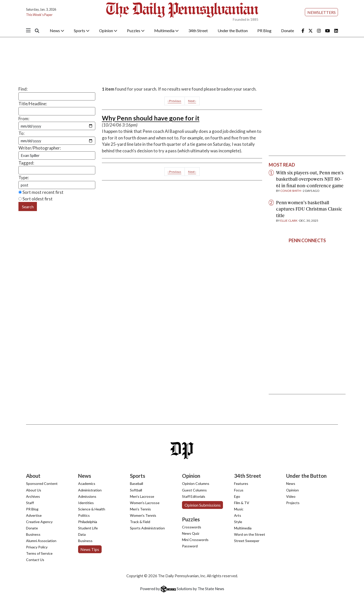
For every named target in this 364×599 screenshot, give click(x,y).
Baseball (136, 483)
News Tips (90, 549)
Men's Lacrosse (142, 496)
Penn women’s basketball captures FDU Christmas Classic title (309, 209)
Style (238, 522)
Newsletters (322, 12)
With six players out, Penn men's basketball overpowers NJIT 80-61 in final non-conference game (310, 179)
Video (291, 496)
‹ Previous (174, 101)
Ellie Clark (289, 221)
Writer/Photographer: (40, 148)
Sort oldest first (36, 199)
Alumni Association (41, 541)
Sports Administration (147, 528)
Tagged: (26, 163)
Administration (90, 490)
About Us (34, 490)
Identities (86, 503)
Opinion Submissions (203, 505)
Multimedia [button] (166, 30)
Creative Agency (39, 522)
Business (33, 534)
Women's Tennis (143, 515)
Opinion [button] (108, 30)
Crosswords (192, 527)
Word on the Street (250, 534)
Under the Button (233, 30)
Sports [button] (82, 30)
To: (21, 133)
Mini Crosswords (195, 540)
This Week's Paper (39, 15)
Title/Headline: (33, 104)
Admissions (87, 496)
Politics (84, 515)
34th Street (198, 30)
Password (190, 546)
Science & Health (92, 509)
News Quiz (191, 533)
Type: (24, 178)
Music (239, 509)
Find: (23, 89)
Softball (136, 490)
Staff (30, 503)
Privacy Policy (37, 547)
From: (24, 119)
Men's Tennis (140, 509)
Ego (237, 496)
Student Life (88, 528)
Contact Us (35, 560)
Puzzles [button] (136, 30)
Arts (238, 515)
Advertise (34, 515)
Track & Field (140, 522)
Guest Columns (194, 490)
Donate (288, 30)
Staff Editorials (194, 496)
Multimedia (243, 528)
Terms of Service (39, 553)
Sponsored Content (42, 483)
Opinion (292, 490)
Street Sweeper (247, 541)
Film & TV (242, 503)
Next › (192, 101)
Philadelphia (88, 522)
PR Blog (264, 30)
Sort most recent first (41, 192)
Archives (33, 496)
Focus (239, 490)
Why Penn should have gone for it (151, 118)
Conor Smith (291, 191)
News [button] (57, 30)
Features (241, 483)
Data (82, 534)
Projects (293, 503)
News (291, 483)
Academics (87, 483)
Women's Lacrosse (145, 503)
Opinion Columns (196, 483)
